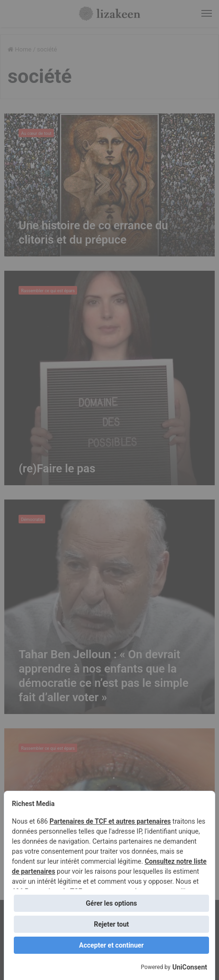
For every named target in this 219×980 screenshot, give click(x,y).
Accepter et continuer (111, 945)
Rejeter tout (111, 924)
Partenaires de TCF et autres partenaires (110, 821)
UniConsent (190, 967)
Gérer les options (111, 903)
